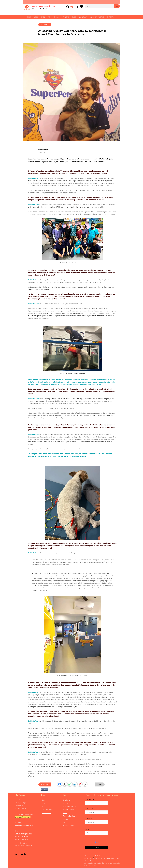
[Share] (44, 789)
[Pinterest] (80, 784)
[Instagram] (25, 854)
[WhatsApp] (70, 784)
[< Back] (44, 25)
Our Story (67, 800)
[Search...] (98, 6)
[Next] (100, 784)
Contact (66, 803)
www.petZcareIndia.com (44, 6)
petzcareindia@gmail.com (23, 834)
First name (88, 809)
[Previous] (44, 784)
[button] (80, 6)
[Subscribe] (96, 848)
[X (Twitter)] (65, 784)
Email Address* (90, 799)
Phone (87, 829)
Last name (88, 819)
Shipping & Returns (70, 806)
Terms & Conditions (70, 816)
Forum (65, 819)
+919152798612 (25, 837)
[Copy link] (85, 784)
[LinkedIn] (75, 784)
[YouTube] (22, 854)
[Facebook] (60, 784)
